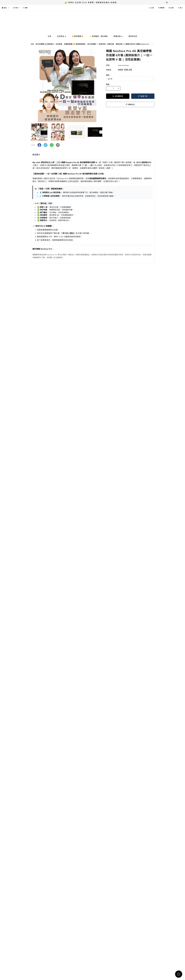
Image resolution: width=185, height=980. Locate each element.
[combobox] (130, 79)
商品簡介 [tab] (36, 155)
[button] (101, 132)
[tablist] (92, 155)
